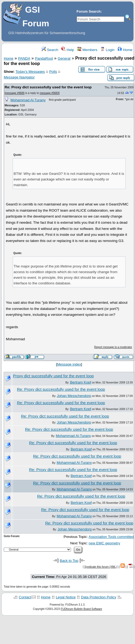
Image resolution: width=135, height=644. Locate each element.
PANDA (24, 58)
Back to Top (69, 561)
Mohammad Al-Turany (28, 100)
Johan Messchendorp (74, 396)
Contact (25, 597)
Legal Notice (66, 597)
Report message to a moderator (113, 347)
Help (68, 50)
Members (87, 50)
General (64, 58)
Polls (53, 72)
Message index (69, 364)
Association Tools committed (111, 537)
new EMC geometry (104, 543)
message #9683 (49, 93)
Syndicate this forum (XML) (101, 567)
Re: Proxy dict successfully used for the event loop (48, 87)
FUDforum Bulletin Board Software (81, 609)
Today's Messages (30, 72)
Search (50, 50)
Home (125, 50)
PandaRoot (44, 58)
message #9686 (15, 93)
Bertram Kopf (81, 382)
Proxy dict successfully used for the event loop (53, 376)
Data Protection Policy (99, 597)
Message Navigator (19, 77)
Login (107, 50)
